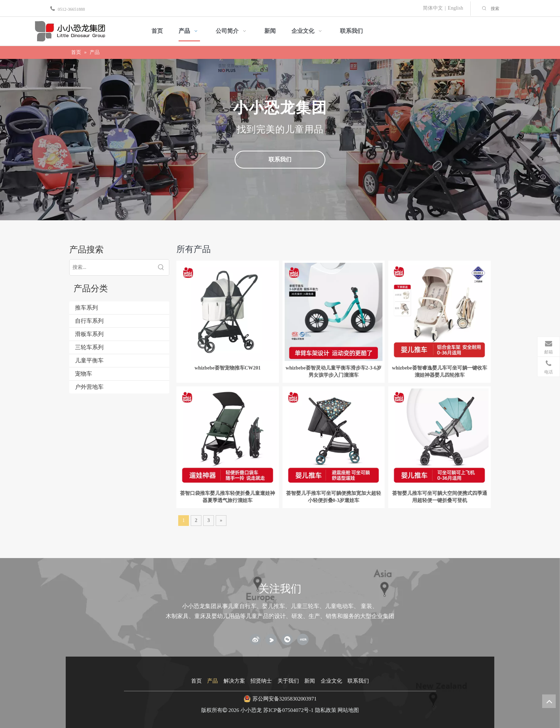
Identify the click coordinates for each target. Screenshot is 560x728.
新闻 (310, 681)
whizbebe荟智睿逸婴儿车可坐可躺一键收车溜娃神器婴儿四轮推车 (440, 371)
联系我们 (280, 159)
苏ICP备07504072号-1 (288, 710)
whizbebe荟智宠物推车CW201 (228, 368)
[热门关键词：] (484, 9)
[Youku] (271, 639)
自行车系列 (89, 321)
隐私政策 (326, 710)
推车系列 (86, 308)
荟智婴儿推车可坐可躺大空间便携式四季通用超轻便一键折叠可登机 (440, 497)
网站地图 (348, 710)
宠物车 (84, 374)
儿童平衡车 (89, 360)
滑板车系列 (89, 334)
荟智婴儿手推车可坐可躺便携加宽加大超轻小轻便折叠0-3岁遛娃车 (334, 497)
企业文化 (331, 681)
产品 (212, 681)
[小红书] (303, 639)
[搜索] (524, 9)
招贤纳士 (261, 681)
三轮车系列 (89, 347)
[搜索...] (111, 267)
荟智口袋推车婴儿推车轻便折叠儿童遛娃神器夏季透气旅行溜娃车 (227, 497)
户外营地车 (89, 387)
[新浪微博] (255, 639)
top (549, 701)
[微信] (287, 639)
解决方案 (234, 681)
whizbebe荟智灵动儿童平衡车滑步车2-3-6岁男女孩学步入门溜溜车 (334, 371)
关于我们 (288, 681)
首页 (196, 681)
